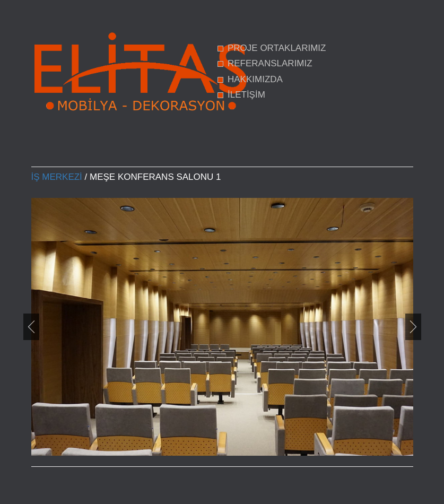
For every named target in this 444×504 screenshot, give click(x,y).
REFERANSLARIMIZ (270, 63)
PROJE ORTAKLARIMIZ (277, 48)
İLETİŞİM (246, 95)
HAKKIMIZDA (255, 79)
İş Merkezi (57, 177)
